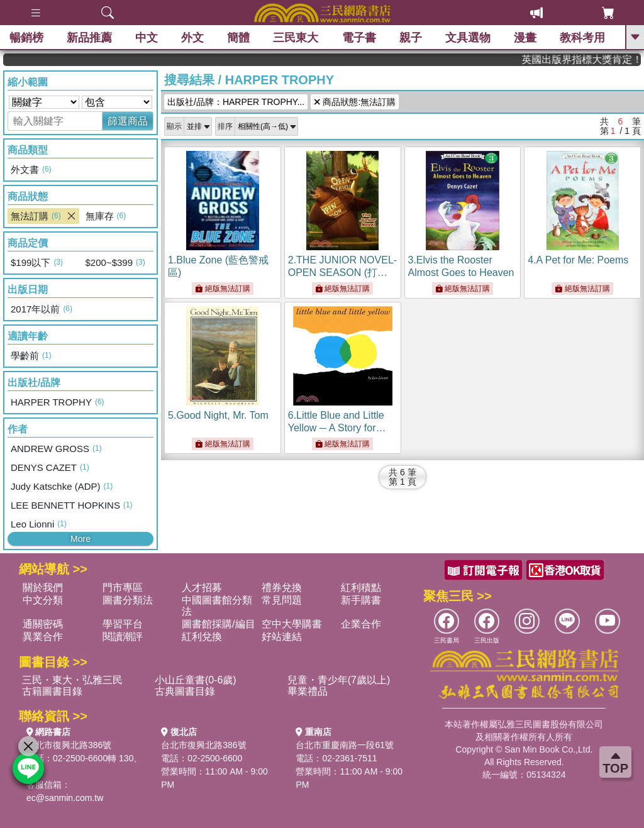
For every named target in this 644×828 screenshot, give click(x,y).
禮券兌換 (282, 588)
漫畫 (525, 38)
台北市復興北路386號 (69, 745)
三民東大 (296, 38)
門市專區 (123, 588)
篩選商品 (128, 121)
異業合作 (43, 637)
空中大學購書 (292, 624)
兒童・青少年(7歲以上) (339, 680)
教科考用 (582, 38)
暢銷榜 (26, 38)
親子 (411, 38)
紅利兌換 (202, 637)
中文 (147, 38)
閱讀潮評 (123, 637)
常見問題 (282, 600)
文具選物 (468, 38)
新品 (89, 38)
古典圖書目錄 (185, 691)
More (80, 539)
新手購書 (361, 600)
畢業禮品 (308, 691)
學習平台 (123, 624)
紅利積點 (361, 588)
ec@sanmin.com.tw (65, 798)
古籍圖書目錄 (52, 691)
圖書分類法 (128, 600)
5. (218, 415)
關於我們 (43, 588)
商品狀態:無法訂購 (355, 102)
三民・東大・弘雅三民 (72, 680)
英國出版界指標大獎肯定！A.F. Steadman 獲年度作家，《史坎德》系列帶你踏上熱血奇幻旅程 (594, 59)
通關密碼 (43, 624)
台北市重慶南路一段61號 (345, 745)
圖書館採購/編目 (218, 624)
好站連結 (282, 637)
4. (578, 260)
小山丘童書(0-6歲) (196, 680)
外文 (192, 38)
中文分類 (43, 600)
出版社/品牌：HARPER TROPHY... (236, 102)
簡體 (238, 38)
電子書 (359, 38)
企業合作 (361, 624)
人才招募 (202, 588)
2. (342, 273)
